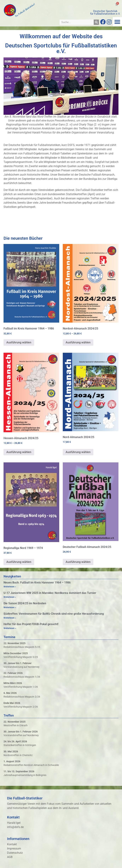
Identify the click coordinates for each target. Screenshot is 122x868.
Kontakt (12, 844)
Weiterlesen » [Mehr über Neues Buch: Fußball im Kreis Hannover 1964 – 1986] (10, 587)
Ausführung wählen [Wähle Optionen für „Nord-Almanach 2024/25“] (78, 452)
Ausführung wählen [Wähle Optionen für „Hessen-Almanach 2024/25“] (19, 452)
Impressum (14, 849)
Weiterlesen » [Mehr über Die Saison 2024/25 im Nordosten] (10, 607)
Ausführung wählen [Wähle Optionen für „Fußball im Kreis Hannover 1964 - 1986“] (19, 342)
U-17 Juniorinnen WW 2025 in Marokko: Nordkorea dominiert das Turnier (50, 593)
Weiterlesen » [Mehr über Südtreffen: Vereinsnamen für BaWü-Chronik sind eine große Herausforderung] (10, 618)
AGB (10, 857)
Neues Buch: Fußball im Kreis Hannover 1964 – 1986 (37, 583)
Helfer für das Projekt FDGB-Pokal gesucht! (31, 624)
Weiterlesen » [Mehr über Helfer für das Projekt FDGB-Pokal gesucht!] (10, 628)
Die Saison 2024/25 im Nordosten (25, 603)
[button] (117, 22)
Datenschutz (15, 853)
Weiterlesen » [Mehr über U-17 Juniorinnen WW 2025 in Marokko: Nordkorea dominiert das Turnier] (10, 597)
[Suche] (96, 22)
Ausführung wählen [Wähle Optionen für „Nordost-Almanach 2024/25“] (78, 342)
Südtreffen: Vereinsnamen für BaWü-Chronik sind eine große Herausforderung (54, 614)
